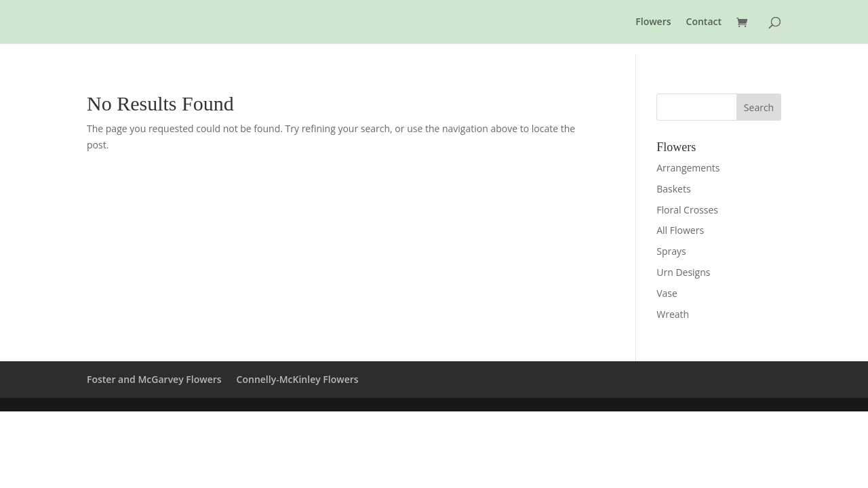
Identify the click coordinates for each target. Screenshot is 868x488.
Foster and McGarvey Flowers (154, 379)
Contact (704, 22)
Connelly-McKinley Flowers (298, 379)
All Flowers (680, 230)
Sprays (671, 251)
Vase (667, 293)
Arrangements (688, 168)
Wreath (673, 314)
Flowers (653, 22)
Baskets (673, 189)
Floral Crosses (687, 210)
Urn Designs (683, 272)
